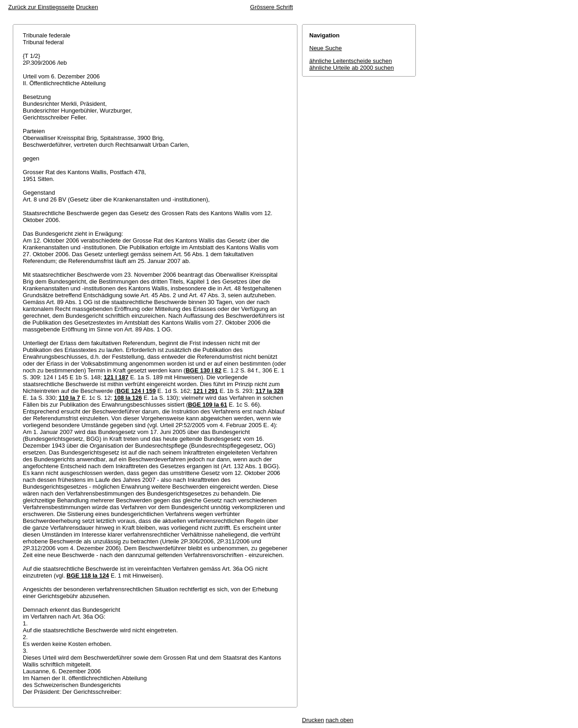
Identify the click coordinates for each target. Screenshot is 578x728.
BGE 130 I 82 (203, 370)
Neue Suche (326, 48)
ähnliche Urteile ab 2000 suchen (352, 68)
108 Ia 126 (128, 398)
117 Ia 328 (269, 391)
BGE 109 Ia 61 (208, 405)
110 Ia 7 (69, 398)
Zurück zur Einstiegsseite (41, 7)
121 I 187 (116, 377)
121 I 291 (205, 391)
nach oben (340, 720)
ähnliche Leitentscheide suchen (350, 61)
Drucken (87, 7)
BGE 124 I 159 (136, 391)
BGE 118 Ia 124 (88, 576)
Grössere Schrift (271, 7)
